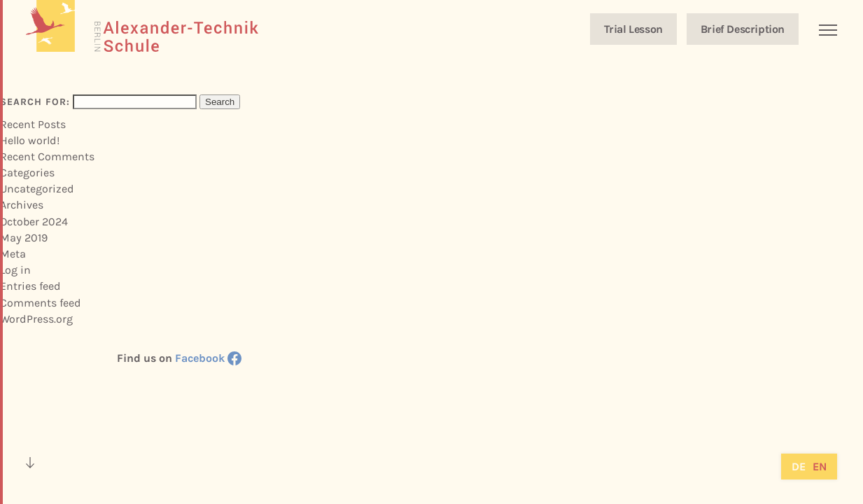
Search (220, 102)
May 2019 (24, 238)
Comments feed (41, 303)
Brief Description (743, 29)
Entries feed (30, 286)
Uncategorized (37, 189)
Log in (15, 270)
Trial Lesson (633, 29)
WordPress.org (36, 319)
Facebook (208, 358)
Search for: (35, 102)
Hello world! (30, 140)
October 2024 (34, 222)
